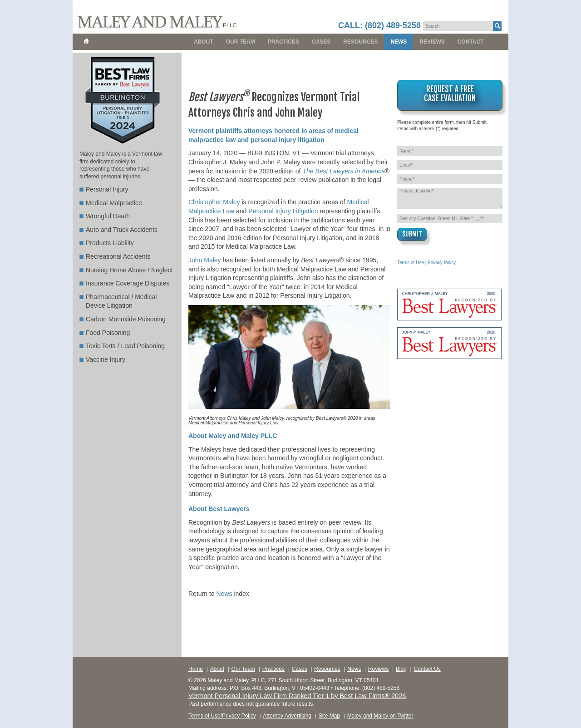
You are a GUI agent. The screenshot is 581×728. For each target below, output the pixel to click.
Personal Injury (107, 189)
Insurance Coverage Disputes (128, 283)
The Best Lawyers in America (344, 171)
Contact (471, 42)
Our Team (241, 42)
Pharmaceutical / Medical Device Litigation (121, 301)
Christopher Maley (214, 202)
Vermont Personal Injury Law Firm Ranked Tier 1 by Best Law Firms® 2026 (297, 696)
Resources (360, 42)
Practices (283, 42)
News (399, 42)
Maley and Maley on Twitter (380, 716)
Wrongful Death (108, 216)
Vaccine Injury (106, 359)
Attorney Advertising (287, 716)
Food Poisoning (108, 333)
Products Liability (110, 243)
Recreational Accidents (118, 256)
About (204, 42)
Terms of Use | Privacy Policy (426, 263)
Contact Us (427, 669)
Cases (321, 42)
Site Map (329, 716)
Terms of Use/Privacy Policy (222, 716)
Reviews (432, 42)
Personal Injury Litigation (283, 211)
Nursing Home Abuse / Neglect (129, 270)
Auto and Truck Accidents (122, 230)
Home (196, 669)
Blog (401, 669)
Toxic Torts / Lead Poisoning (125, 346)
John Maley (205, 260)
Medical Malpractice (114, 203)
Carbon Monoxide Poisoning (126, 319)
